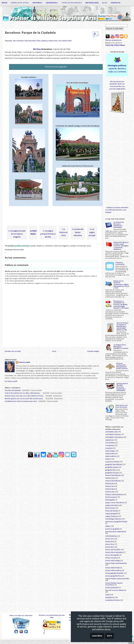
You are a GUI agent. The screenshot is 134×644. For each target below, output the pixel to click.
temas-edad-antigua (113, 561)
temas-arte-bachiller (113, 550)
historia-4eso (110, 489)
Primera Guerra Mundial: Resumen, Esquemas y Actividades (122, 387)
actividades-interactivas (114, 437)
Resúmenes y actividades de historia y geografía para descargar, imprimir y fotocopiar (121, 305)
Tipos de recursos (72, 3)
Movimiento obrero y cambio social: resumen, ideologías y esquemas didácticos (121, 246)
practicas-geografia (112, 529)
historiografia (110, 500)
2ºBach (122, 45)
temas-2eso (110, 542)
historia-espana (111, 497)
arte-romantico (18, 41)
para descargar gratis (117, 89)
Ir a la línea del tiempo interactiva (78, 232)
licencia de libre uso (117, 86)
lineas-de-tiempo (112, 511)
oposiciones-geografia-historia (116, 522)
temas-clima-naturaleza (114, 552)
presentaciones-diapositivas (116, 532)
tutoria (108, 595)
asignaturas (110, 440)
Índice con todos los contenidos (21, 616)
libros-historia (110, 508)
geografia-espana (112, 467)
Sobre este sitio (20, 3)
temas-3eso (110, 544)
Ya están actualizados (13, 390)
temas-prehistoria (112, 588)
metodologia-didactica (113, 519)
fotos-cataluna (42, 41)
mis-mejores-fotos (65, 41)
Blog (105, 3)
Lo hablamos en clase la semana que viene (21, 401)
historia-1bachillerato (113, 475)
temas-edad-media (113, 568)
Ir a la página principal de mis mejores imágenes (17, 234)
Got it (109, 636)
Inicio (54, 351)
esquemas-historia (112, 462)
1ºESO (108, 45)
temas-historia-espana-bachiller (117, 579)
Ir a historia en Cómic (64, 232)
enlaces (108, 459)
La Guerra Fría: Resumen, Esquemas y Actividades (119, 225)
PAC (112, 45)
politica (108, 526)
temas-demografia (112, 555)
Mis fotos (37, 49)
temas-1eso (110, 539)
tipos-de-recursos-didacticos (116, 590)
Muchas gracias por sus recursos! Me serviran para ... (25, 399)
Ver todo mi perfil (11, 381)
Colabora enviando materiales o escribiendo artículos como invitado (117, 210)
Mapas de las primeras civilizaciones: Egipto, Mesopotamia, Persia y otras (121, 285)
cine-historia (110, 443)
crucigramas (110, 446)
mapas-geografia (112, 514)
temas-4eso (110, 547)
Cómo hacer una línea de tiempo (121, 406)
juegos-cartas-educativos (115, 503)
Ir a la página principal (92, 232)
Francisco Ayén (24, 362)
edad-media (110, 454)
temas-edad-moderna (113, 571)
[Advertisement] (55, 216)
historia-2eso (110, 484)
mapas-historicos (112, 516)
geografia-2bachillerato (114, 465)
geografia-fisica (111, 470)
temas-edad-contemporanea (116, 563)
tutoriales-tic (110, 598)
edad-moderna (111, 456)
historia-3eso (110, 486)
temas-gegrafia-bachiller (114, 573)
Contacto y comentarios (120, 263)
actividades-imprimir (113, 435)
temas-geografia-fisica (114, 576)
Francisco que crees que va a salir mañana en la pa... (25, 396)
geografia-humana (112, 473)
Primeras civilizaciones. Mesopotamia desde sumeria (122, 366)
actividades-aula (112, 432)
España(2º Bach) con (117, 84)
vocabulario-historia (113, 600)
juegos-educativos (112, 505)
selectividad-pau (112, 536)
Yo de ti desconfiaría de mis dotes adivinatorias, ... (23, 393)
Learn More (97, 636)
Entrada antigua (93, 351)
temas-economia (112, 558)
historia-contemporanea (114, 495)
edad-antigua (110, 451)
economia (109, 448)
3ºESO (116, 45)
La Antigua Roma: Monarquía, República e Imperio (121, 347)
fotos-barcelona (30, 41)
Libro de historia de (117, 82)
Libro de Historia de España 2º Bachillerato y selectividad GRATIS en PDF (122, 326)
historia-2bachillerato (113, 481)
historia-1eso (110, 478)
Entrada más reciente (13, 351)
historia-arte (53, 41)
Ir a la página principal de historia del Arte (48, 234)
